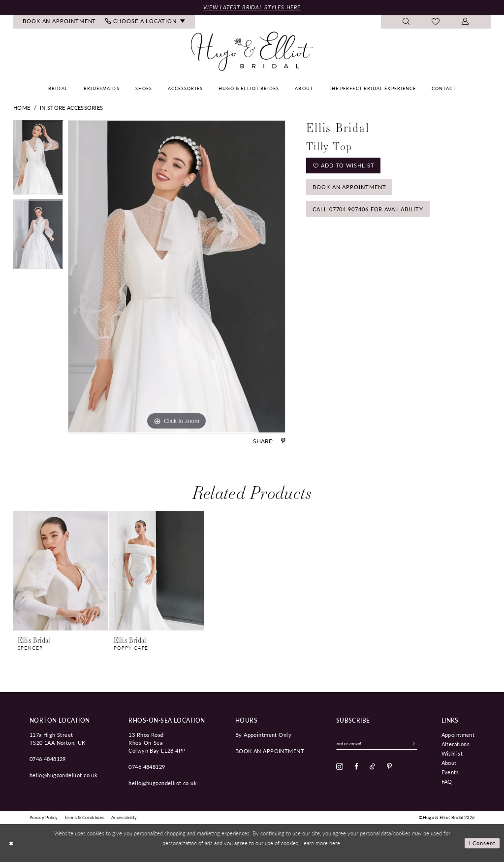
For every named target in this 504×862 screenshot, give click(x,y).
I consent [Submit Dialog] (483, 843)
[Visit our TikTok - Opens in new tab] (373, 766)
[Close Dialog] (11, 843)
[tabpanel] (38, 160)
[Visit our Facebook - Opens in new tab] (356, 766)
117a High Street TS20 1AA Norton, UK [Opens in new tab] (58, 738)
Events (450, 772)
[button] (465, 22)
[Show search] (406, 22)
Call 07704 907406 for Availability (368, 209)
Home (22, 108)
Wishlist (452, 753)
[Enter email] (377, 743)
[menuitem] (60, 22)
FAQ (447, 781)
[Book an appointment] (60, 22)
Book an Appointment (349, 187)
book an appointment (270, 751)
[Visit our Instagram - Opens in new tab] (340, 766)
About (449, 763)
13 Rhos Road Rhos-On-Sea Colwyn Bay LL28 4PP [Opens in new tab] (157, 742)
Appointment (458, 734)
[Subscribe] (414, 743)
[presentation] (61, 571)
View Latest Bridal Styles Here (252, 7)
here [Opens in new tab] (335, 843)
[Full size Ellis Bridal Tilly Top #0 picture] (177, 277)
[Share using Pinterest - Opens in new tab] (283, 441)
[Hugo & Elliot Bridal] (252, 52)
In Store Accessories (71, 108)
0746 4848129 (48, 759)
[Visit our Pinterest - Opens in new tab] (389, 766)
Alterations (456, 744)
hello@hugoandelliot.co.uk (64, 775)
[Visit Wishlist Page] (436, 22)
